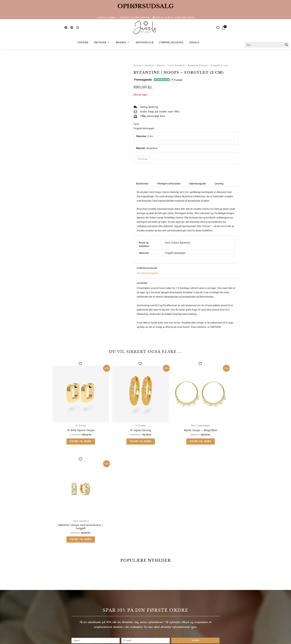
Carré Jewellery (176, 65)
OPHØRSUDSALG (146, 6)
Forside (84, 42)
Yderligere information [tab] (169, 184)
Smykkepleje (145, 42)
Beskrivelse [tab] (142, 184)
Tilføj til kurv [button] (73, 426)
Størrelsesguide (171, 42)
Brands (123, 43)
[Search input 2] (264, 45)
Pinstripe (143, 159)
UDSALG (193, 42)
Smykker (103, 43)
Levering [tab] (219, 184)
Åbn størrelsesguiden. (148, 273)
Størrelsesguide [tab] (197, 184)
